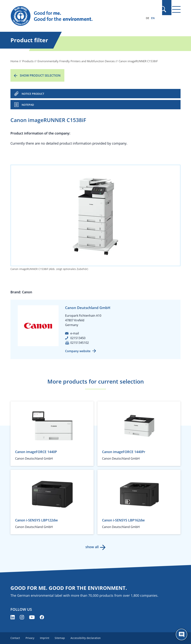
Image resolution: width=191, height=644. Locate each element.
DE (148, 18)
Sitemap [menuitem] (61, 638)
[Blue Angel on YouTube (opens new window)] (32, 617)
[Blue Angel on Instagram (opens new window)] (22, 617)
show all (92, 547)
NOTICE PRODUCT (33, 94)
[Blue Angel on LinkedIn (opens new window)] (13, 617)
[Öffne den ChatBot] (181, 634)
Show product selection (40, 75)
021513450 (78, 338)
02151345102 (80, 343)
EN (153, 18)
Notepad (28, 105)
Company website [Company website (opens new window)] (78, 351)
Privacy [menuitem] (30, 638)
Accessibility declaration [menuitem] (87, 638)
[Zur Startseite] (70, 16)
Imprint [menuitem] (45, 638)
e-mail (75, 333)
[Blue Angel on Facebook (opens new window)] (42, 617)
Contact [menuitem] (15, 638)
